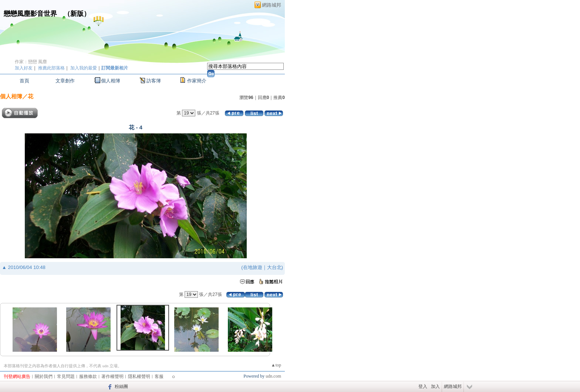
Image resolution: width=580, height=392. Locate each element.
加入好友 (24, 68)
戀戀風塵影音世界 (30, 14)
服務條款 (88, 376)
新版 (77, 14)
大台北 (274, 267)
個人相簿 (111, 81)
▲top (276, 365)
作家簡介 (197, 81)
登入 (423, 386)
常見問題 (66, 376)
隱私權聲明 (139, 376)
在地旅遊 (253, 267)
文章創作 (65, 81)
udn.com (273, 376)
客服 (159, 376)
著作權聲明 (112, 376)
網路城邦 (272, 5)
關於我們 (44, 376)
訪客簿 (154, 81)
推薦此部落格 (51, 68)
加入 (435, 386)
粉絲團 (121, 386)
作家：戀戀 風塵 (31, 62)
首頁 (24, 81)
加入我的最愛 (84, 68)
